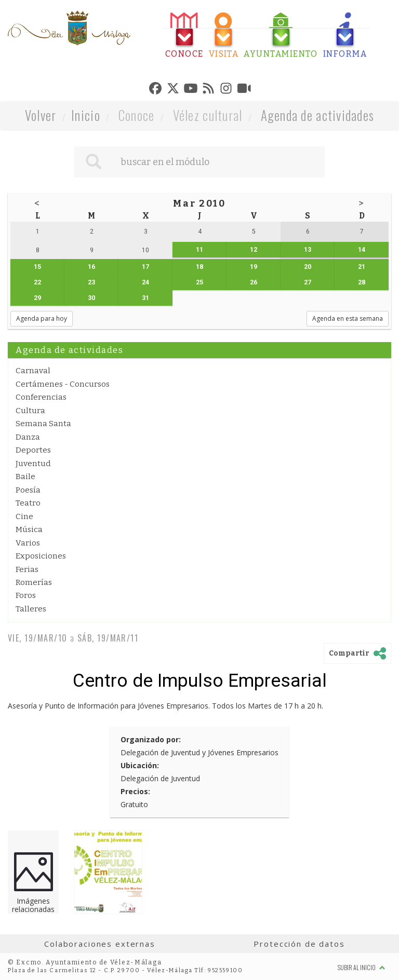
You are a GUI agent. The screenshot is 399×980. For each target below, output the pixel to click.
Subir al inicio (362, 967)
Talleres (31, 609)
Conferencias (41, 397)
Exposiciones (41, 556)
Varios (28, 543)
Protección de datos (299, 944)
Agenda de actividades (318, 115)
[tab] (184, 36)
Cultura (30, 411)
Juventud (33, 464)
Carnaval (33, 371)
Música (29, 529)
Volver (41, 115)
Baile (25, 477)
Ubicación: (140, 765)
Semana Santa (43, 424)
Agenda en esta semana (348, 318)
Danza (28, 437)
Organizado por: (151, 739)
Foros (26, 595)
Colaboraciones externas (100, 944)
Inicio (86, 115)
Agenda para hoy (42, 318)
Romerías (34, 582)
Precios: (135, 791)
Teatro (28, 503)
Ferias (27, 569)
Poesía (28, 490)
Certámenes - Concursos (63, 384)
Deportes (33, 450)
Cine (24, 516)
